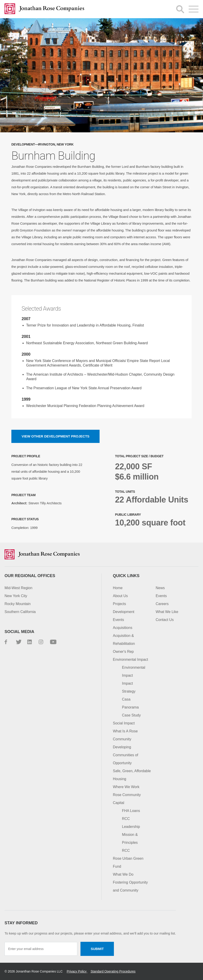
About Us (120, 596)
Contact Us (165, 620)
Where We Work (126, 787)
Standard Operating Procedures (113, 971)
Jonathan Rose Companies (44, 9)
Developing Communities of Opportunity (126, 755)
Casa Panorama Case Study (132, 707)
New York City (16, 596)
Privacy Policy (77, 971)
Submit (97, 949)
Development (124, 612)
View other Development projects (55, 436)
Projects (120, 604)
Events (119, 620)
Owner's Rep (123, 652)
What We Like (167, 612)
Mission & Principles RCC (130, 843)
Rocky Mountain (18, 604)
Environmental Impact (131, 660)
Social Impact (124, 723)
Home (118, 588)
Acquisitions (123, 628)
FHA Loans (131, 811)
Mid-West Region (18, 588)
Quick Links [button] (126, 576)
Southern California (20, 612)
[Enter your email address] (41, 949)
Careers (162, 604)
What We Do (123, 874)
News (160, 588)
